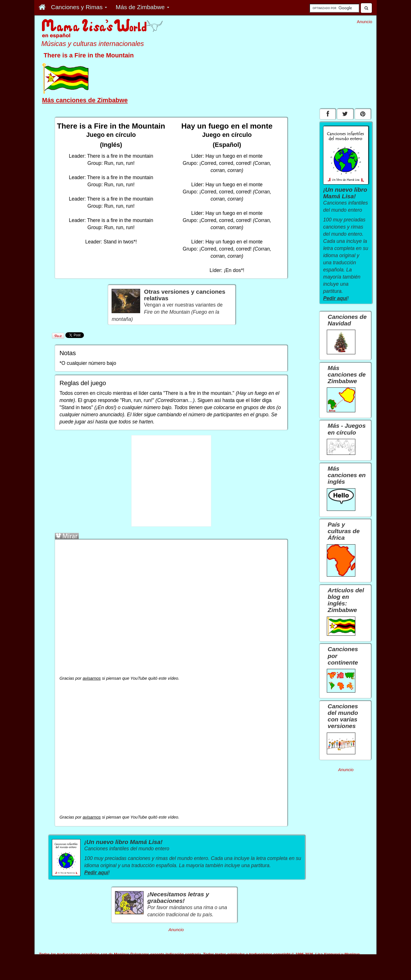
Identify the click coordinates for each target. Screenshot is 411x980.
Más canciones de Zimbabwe (85, 100)
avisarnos (92, 678)
